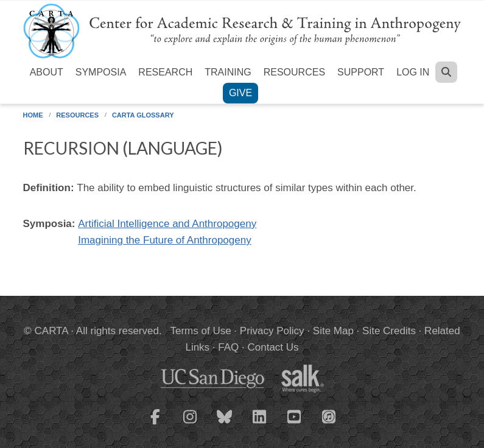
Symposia (101, 72)
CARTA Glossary (143, 115)
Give (240, 93)
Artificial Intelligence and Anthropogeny (167, 224)
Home (33, 115)
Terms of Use (201, 331)
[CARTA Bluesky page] (225, 424)
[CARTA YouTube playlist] (294, 424)
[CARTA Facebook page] (155, 424)
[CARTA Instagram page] (190, 424)
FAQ (228, 347)
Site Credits (389, 331)
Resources (294, 72)
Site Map (333, 331)
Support (361, 72)
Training (228, 72)
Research (165, 72)
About (47, 72)
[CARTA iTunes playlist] (329, 416)
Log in (413, 72)
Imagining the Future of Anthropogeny (164, 240)
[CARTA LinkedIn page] (259, 424)
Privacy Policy (272, 331)
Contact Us (273, 347)
